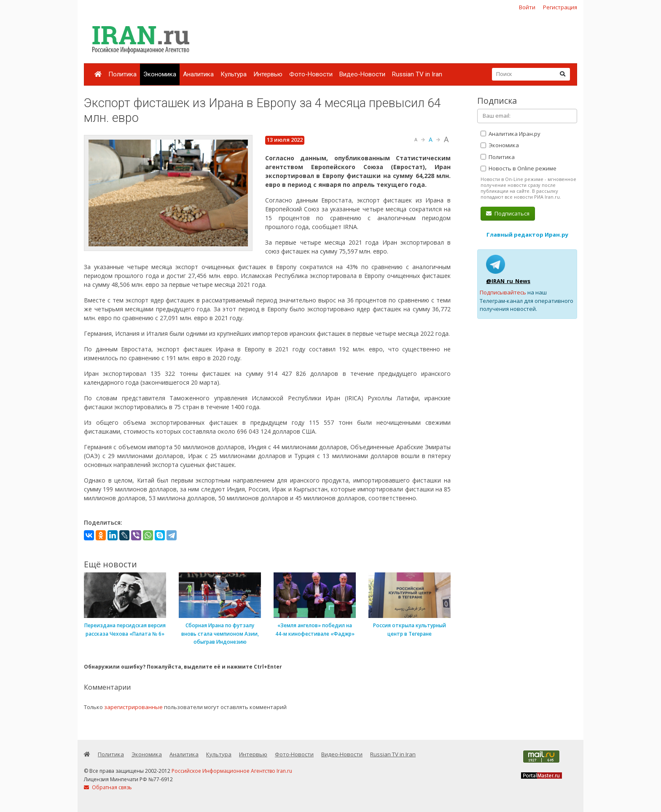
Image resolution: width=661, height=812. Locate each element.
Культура (234, 74)
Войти (527, 7)
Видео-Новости (362, 74)
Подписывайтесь (503, 292)
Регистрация (560, 7)
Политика (122, 74)
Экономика (160, 74)
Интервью (268, 74)
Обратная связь (108, 787)
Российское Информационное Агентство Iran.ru (232, 771)
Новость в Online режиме (519, 168)
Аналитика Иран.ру (511, 134)
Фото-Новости (311, 74)
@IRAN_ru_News (508, 281)
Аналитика (198, 74)
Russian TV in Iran (417, 74)
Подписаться (508, 213)
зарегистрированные (133, 707)
